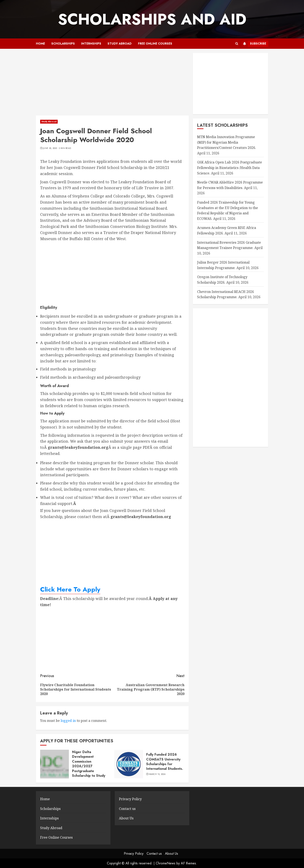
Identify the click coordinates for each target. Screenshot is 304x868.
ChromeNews (166, 863)
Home (40, 44)
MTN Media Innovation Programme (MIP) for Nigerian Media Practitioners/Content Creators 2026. (227, 142)
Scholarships (63, 44)
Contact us (127, 809)
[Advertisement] (112, 84)
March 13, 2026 (157, 774)
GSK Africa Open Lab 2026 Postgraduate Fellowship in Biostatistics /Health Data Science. (230, 168)
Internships (91, 44)
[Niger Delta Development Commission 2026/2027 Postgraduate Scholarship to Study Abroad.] (55, 764)
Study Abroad (120, 44)
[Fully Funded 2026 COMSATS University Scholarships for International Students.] (129, 764)
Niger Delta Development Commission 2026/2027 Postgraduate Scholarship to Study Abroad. (89, 766)
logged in (68, 721)
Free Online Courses (155, 44)
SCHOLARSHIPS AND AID (152, 19)
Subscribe (254, 44)
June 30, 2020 (50, 148)
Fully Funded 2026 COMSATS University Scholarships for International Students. (165, 762)
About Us (126, 818)
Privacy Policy (130, 799)
